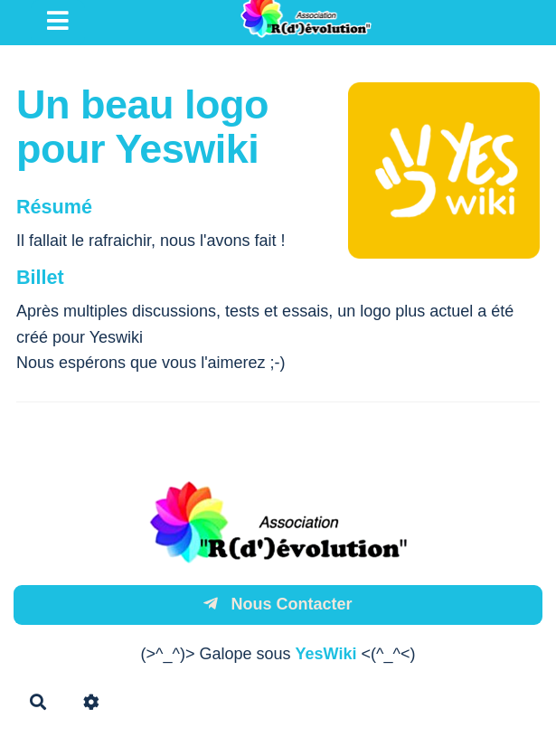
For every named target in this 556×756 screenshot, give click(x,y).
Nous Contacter (278, 604)
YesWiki (326, 654)
